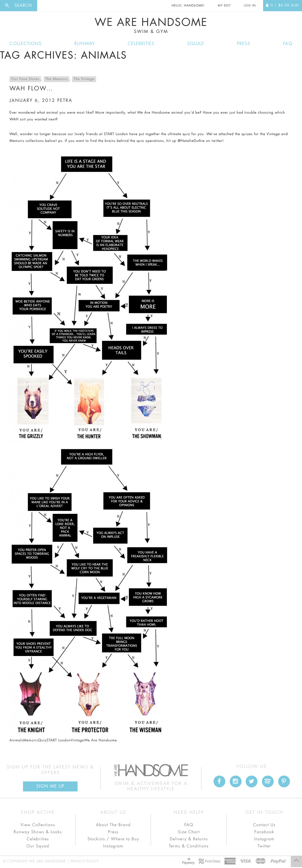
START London (59, 741)
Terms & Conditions (189, 846)
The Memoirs (56, 79)
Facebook (264, 832)
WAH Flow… (31, 88)
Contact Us (264, 825)
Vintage (77, 741)
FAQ (288, 44)
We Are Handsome (151, 26)
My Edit (224, 6)
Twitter (264, 846)
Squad (196, 44)
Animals (16, 741)
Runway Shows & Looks (38, 832)
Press (243, 44)
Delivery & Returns (189, 839)
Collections (26, 44)
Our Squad (38, 846)
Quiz (42, 741)
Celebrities (141, 44)
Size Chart (189, 832)
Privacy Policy (85, 862)
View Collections (38, 825)
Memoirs (31, 741)
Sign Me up (50, 786)
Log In (250, 6)
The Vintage (84, 79)
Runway (85, 44)
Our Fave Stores (25, 79)
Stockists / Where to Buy (113, 839)
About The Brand (113, 825)
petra (65, 101)
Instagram (113, 846)
